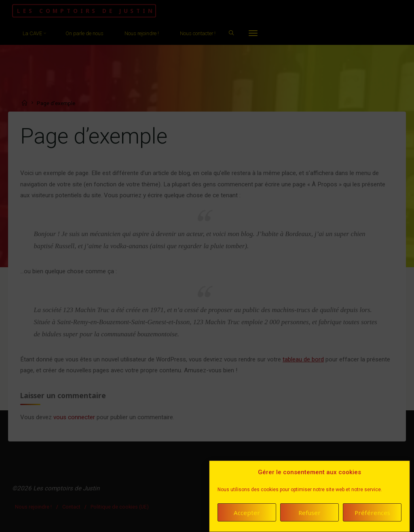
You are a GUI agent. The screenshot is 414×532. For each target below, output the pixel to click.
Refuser (309, 513)
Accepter (247, 513)
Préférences (372, 513)
